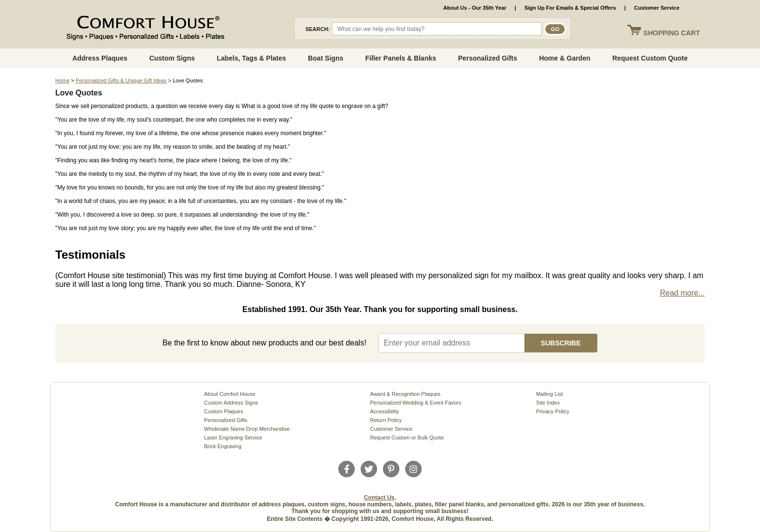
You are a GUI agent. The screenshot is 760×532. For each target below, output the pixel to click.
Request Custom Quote (650, 58)
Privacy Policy (553, 411)
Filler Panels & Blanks (400, 58)
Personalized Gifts (488, 58)
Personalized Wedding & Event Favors (416, 403)
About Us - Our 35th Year (475, 8)
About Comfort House (230, 394)
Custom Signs (172, 58)
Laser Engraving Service (233, 438)
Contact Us (379, 498)
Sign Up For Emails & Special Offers (570, 8)
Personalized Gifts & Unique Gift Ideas (121, 80)
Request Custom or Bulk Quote (407, 438)
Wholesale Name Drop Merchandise (247, 429)
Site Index (548, 403)
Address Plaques (100, 58)
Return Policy (386, 420)
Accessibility (385, 411)
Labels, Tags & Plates (251, 58)
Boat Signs (325, 58)
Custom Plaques (224, 411)
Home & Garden (565, 58)
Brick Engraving (223, 446)
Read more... (682, 293)
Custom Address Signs (231, 403)
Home (62, 80)
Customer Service (657, 8)
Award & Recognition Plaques (405, 394)
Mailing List (549, 394)
